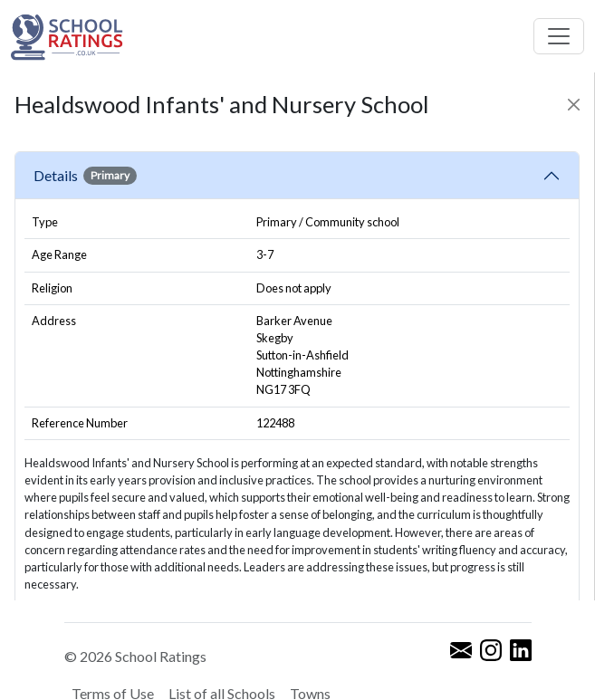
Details (85, 176)
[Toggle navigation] (559, 36)
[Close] (574, 105)
